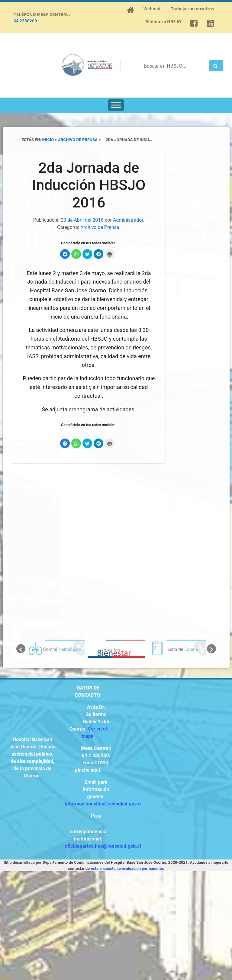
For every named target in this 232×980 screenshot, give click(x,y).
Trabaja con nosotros (192, 8)
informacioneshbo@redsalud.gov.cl (103, 804)
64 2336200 (25, 21)
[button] (21, 649)
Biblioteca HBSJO (163, 21)
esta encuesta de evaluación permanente (127, 868)
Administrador (128, 220)
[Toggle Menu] (116, 105)
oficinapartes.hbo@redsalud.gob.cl (103, 846)
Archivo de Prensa (100, 227)
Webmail (153, 8)
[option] (56, 649)
